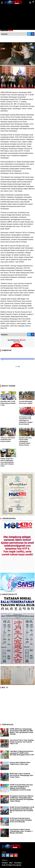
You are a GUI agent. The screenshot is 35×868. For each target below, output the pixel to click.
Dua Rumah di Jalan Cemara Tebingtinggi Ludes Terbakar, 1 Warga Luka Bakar (21, 831)
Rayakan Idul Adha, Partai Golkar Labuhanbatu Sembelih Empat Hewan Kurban (25, 441)
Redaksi (5, 863)
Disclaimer (18, 863)
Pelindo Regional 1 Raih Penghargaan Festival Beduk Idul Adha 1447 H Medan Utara (7, 462)
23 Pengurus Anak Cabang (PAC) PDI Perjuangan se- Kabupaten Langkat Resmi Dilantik (26, 420)
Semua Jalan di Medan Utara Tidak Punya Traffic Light (20, 763)
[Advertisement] (17, 16)
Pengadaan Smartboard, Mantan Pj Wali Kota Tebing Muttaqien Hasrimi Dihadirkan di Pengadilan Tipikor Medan (22, 799)
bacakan (4, 30)
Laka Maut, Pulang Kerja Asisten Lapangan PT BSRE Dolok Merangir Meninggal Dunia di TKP (22, 753)
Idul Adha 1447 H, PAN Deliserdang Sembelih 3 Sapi (8, 403)
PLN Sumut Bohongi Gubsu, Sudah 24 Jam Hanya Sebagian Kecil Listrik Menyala (21, 820)
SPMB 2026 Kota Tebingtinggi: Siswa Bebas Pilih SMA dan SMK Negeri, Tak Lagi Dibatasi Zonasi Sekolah (21, 732)
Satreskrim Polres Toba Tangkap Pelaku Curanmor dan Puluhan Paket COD (22, 742)
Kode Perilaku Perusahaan (12, 865)
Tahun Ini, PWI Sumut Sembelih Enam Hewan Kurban (8, 440)
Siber (11, 863)
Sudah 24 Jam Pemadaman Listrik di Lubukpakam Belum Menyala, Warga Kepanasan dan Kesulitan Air (22, 810)
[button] (33, 1)
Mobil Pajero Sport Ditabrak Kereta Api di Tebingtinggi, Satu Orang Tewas (21, 775)
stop (11, 30)
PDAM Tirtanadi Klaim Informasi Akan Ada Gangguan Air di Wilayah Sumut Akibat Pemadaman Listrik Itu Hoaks (21, 787)
